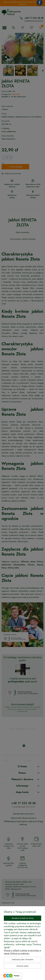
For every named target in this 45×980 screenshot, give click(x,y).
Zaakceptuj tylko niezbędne (22, 959)
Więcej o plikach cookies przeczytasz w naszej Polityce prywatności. (22, 952)
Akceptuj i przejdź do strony (22, 918)
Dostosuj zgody (23, 966)
